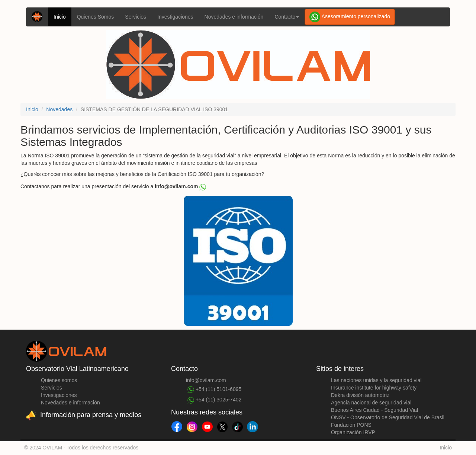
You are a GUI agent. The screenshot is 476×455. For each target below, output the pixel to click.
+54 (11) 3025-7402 (214, 400)
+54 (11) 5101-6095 (214, 390)
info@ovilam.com (206, 380)
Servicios (136, 17)
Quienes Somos (96, 17)
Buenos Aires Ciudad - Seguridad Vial (374, 410)
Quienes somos (59, 380)
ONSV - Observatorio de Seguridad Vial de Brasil (388, 417)
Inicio (60, 17)
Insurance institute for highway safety (374, 388)
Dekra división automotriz (360, 395)
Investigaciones (175, 17)
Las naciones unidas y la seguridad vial (376, 380)
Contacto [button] (287, 17)
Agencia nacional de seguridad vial (371, 403)
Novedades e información (234, 17)
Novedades (59, 109)
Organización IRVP (353, 432)
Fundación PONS (351, 425)
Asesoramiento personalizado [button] (350, 17)
